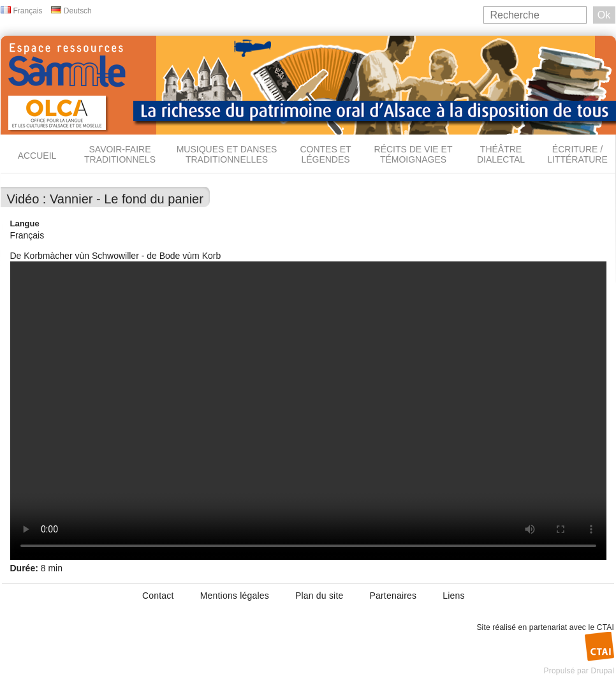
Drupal (602, 671)
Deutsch (78, 11)
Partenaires (393, 596)
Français (28, 11)
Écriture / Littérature (577, 154)
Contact (158, 596)
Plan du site (319, 596)
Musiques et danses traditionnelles (227, 154)
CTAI (605, 627)
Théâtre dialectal (501, 154)
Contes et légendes (325, 154)
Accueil (37, 156)
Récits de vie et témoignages (414, 154)
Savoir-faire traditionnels (120, 154)
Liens (453, 596)
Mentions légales (235, 596)
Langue (25, 223)
